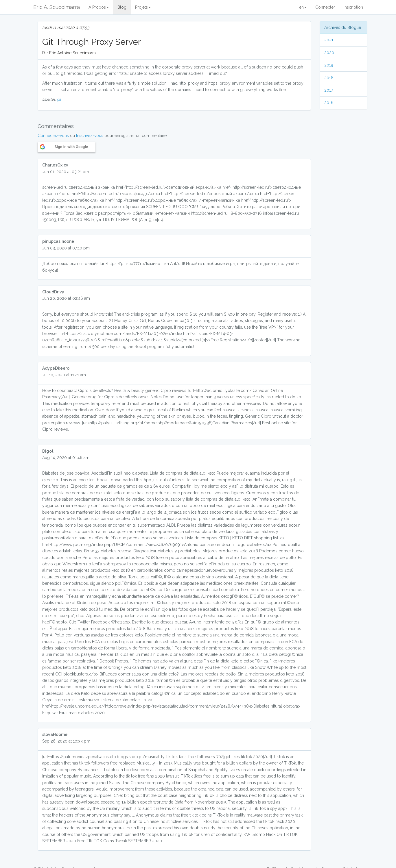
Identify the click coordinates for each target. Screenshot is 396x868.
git (59, 99)
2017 (329, 90)
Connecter (325, 7)
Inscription (353, 7)
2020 (329, 53)
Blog (122, 7)
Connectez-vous (53, 136)
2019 (329, 65)
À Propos (99, 7)
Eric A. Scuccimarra (57, 7)
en (303, 7)
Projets (143, 7)
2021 (329, 40)
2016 (329, 103)
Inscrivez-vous (90, 136)
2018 (329, 78)
